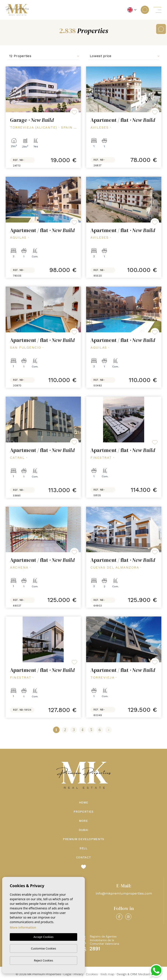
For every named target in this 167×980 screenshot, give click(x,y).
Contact (84, 857)
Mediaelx (145, 974)
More (83, 821)
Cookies (92, 974)
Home (84, 803)
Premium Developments (83, 839)
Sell (83, 848)
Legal (67, 974)
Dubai (83, 830)
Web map (107, 974)
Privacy (79, 974)
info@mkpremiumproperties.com (124, 893)
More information (23, 927)
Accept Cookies (43, 937)
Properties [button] (83, 812)
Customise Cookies (43, 948)
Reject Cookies (43, 960)
